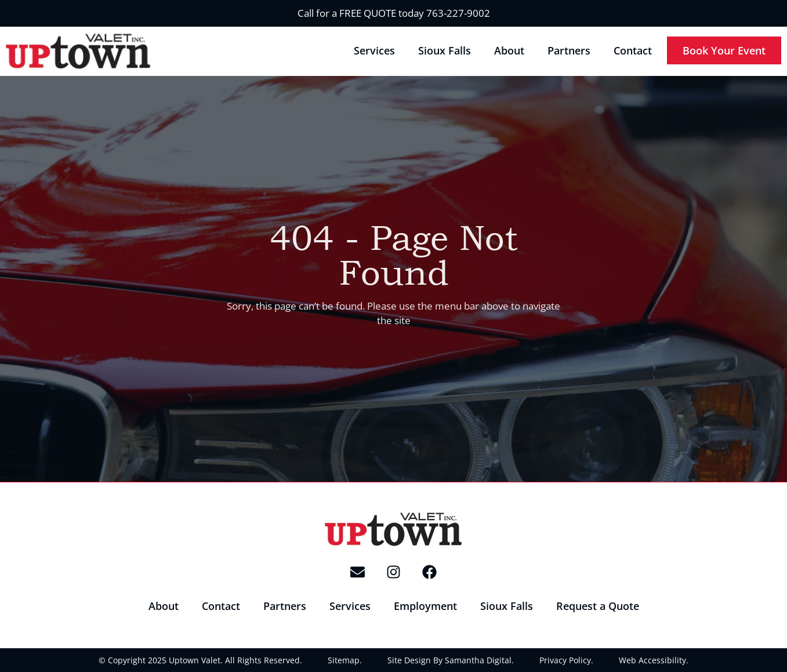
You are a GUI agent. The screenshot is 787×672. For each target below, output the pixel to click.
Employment (425, 606)
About (509, 50)
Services (374, 50)
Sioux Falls (445, 50)
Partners (569, 50)
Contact (633, 50)
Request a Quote (598, 606)
